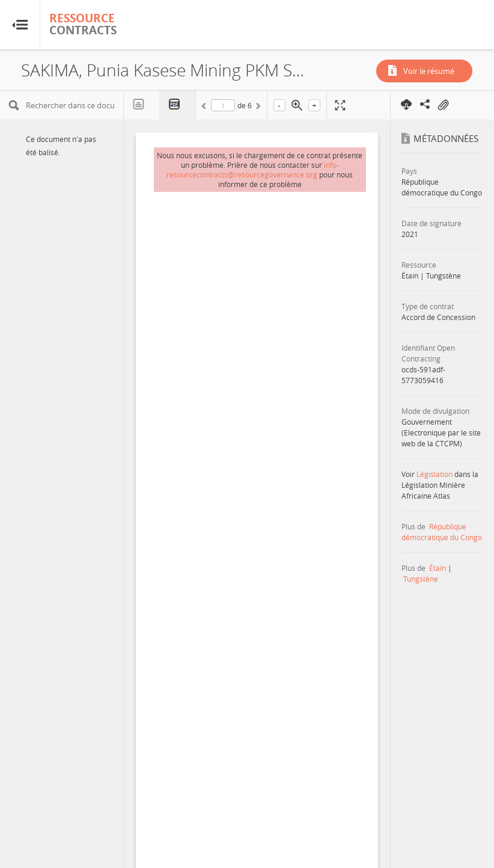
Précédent (206, 108)
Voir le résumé (429, 71)
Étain (438, 568)
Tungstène (421, 579)
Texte (142, 105)
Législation (435, 474)
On (443, 105)
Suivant (257, 108)
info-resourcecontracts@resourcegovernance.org (253, 170)
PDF (178, 105)
